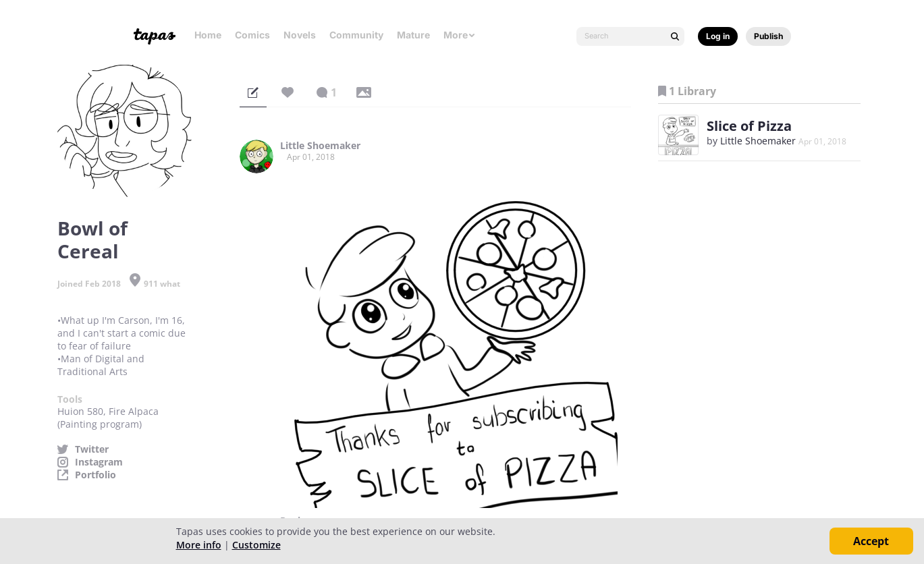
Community (356, 35)
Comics (252, 35)
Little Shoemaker (320, 146)
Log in (718, 36)
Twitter (92, 449)
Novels (300, 35)
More (460, 35)
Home (208, 35)
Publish (768, 36)
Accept (871, 541)
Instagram (99, 462)
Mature (413, 35)
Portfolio (96, 475)
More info (199, 545)
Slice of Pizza (749, 126)
